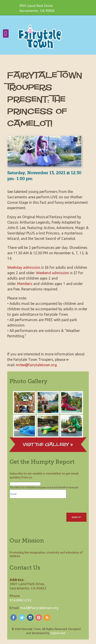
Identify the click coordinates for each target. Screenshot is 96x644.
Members (25, 284)
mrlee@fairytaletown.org (36, 365)
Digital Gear (58, 633)
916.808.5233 (20, 600)
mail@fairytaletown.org (39, 608)
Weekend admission (53, 273)
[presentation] (44, 507)
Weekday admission (24, 267)
